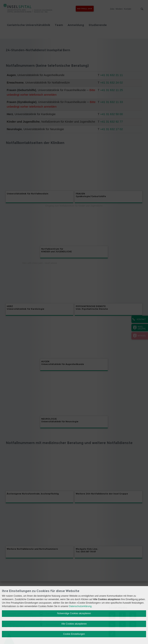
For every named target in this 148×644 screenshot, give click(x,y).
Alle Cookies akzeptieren (74, 624)
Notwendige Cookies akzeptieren (74, 613)
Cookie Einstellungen (74, 634)
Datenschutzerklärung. (81, 606)
